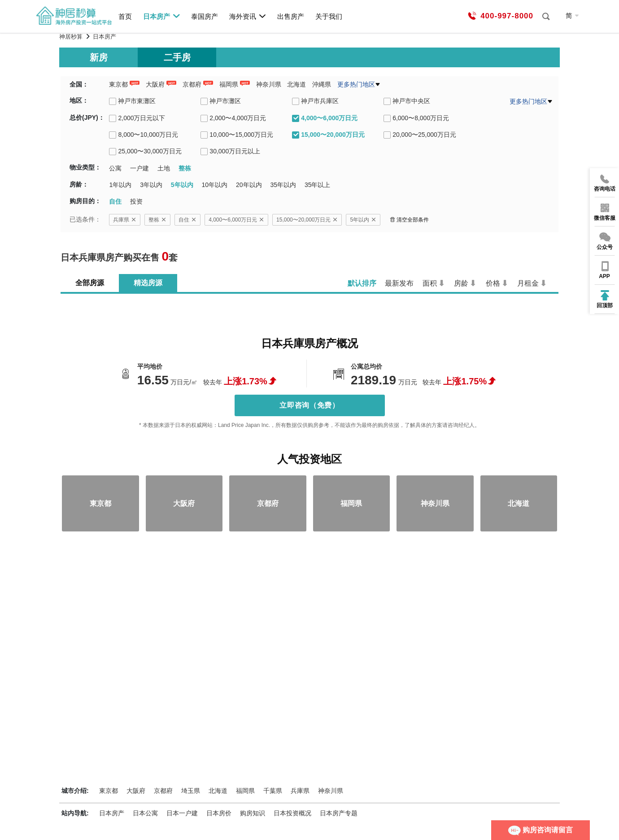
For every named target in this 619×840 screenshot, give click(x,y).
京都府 (192, 84)
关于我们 (329, 16)
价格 (493, 283)
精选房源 (148, 283)
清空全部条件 (409, 220)
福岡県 (229, 84)
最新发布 (399, 283)
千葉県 (273, 791)
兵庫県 (125, 220)
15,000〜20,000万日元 (307, 220)
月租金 (528, 283)
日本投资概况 (292, 813)
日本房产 (162, 16)
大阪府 (155, 84)
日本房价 (219, 813)
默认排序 (362, 283)
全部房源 (90, 283)
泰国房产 (205, 16)
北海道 (296, 84)
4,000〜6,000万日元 (236, 220)
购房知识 (253, 813)
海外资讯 (248, 16)
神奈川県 (269, 84)
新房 (99, 57)
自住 (187, 220)
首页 (125, 16)
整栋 (157, 220)
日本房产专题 (339, 813)
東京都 (118, 84)
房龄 (461, 283)
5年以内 (363, 220)
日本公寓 (145, 813)
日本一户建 (182, 813)
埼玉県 (191, 791)
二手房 (177, 57)
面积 (430, 283)
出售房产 (291, 16)
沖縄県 (322, 84)
